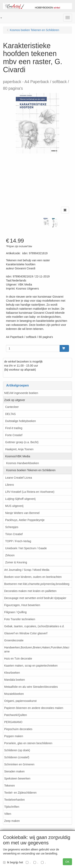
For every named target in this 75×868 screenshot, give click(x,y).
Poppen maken (14, 736)
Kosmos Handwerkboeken (22, 463)
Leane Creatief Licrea (19, 478)
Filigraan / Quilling (15, 612)
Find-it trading (14, 428)
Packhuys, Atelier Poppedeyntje (25, 520)
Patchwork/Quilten (16, 715)
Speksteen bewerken (17, 778)
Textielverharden (14, 800)
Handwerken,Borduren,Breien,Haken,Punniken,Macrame (37, 649)
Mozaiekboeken (14, 694)
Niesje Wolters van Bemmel (22, 513)
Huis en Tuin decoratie (18, 659)
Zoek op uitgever (15, 400)
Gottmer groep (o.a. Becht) (22, 442)
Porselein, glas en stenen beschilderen (28, 743)
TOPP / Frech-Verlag (18, 541)
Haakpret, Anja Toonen (19, 449)
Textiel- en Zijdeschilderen (20, 793)
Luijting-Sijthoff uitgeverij (20, 499)
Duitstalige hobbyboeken (20, 421)
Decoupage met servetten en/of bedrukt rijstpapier (35, 598)
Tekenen (9, 786)
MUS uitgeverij (14, 506)
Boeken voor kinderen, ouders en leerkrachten (33, 577)
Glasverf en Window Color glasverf (26, 633)
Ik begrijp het (13, 862)
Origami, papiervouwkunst (20, 701)
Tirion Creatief (14, 534)
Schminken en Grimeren (19, 764)
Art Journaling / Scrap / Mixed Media (27, 570)
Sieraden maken (14, 771)
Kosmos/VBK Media (18, 456)
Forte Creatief (14, 435)
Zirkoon (10, 555)
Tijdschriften (12, 807)
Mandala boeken (15, 680)
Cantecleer (12, 407)
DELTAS (10, 414)
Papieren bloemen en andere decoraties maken (34, 708)
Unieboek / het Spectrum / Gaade (26, 548)
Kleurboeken (12, 673)
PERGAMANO (13, 722)
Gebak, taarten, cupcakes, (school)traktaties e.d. (34, 626)
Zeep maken (12, 821)
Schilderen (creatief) (17, 757)
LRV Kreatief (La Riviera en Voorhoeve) (30, 492)
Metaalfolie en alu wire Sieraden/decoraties (31, 687)
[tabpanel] (46, 222)
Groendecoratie (14, 640)
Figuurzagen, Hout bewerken (22, 605)
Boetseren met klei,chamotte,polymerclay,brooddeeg (37, 584)
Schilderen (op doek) (17, 750)
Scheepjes (12, 527)
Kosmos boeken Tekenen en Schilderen (31, 470)
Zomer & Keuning (16, 562)
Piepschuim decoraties (18, 729)
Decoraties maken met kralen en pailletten (30, 591)
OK (67, 862)
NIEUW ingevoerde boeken (21, 393)
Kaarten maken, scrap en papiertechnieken (31, 666)
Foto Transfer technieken (20, 619)
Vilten (8, 814)
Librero (10, 485)
